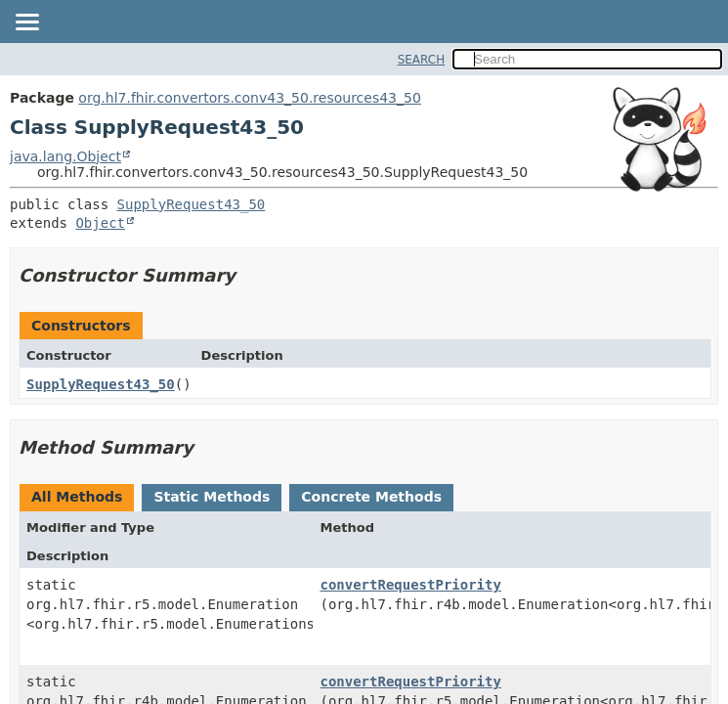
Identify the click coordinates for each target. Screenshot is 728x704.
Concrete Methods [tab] (371, 497)
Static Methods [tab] (212, 497)
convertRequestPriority (410, 585)
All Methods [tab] (77, 497)
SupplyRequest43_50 (192, 204)
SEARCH (422, 60)
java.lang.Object (65, 156)
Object (100, 223)
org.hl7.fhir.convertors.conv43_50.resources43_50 (249, 98)
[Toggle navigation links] (26, 23)
